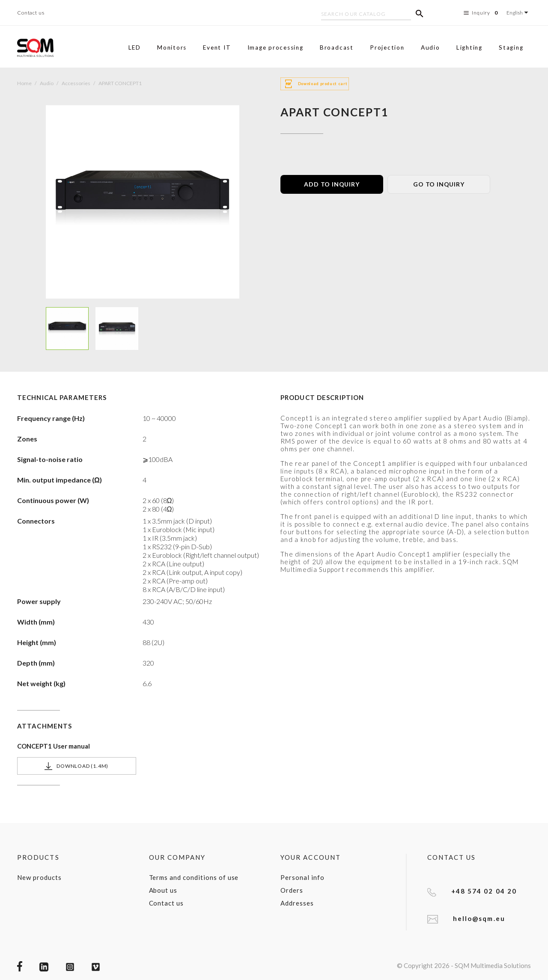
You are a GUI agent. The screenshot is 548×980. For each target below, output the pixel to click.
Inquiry (482, 13)
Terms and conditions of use (194, 877)
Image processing (275, 47)
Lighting (469, 47)
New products (39, 877)
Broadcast (337, 47)
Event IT (217, 47)
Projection (387, 47)
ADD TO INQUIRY (332, 184)
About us (163, 890)
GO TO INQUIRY (439, 184)
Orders (292, 890)
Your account (311, 857)
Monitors (172, 47)
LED (135, 47)
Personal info (302, 877)
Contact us (31, 13)
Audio (430, 47)
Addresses (297, 903)
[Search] (366, 15)
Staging (511, 47)
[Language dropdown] (519, 13)
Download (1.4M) (76, 766)
